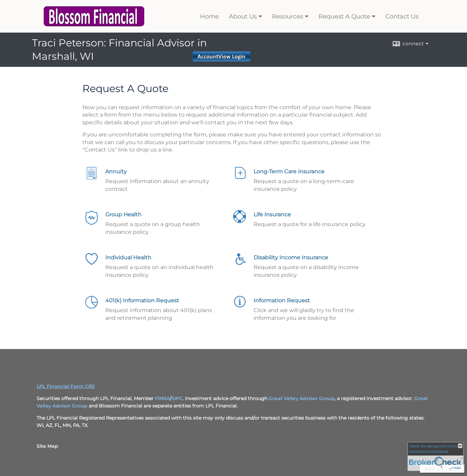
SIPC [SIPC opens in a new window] (177, 398)
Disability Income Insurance (291, 257)
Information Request (282, 300)
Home (209, 16)
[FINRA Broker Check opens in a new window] (436, 457)
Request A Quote (344, 16)
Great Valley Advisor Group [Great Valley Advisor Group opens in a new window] (302, 398)
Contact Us (402, 16)
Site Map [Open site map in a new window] (47, 446)
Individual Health (128, 257)
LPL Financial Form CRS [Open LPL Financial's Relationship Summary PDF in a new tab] (66, 386)
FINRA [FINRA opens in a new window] (162, 398)
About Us (243, 16)
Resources (288, 16)
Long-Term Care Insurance (289, 171)
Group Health (123, 214)
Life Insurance (272, 214)
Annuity (116, 171)
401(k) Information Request (142, 300)
